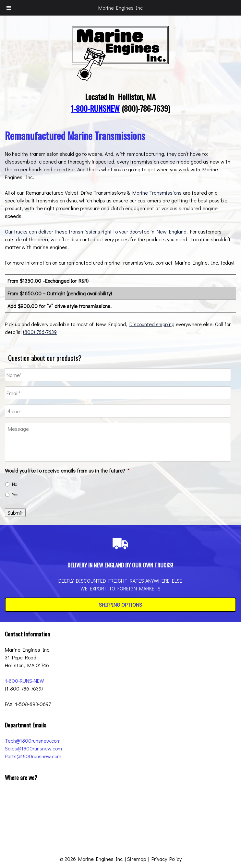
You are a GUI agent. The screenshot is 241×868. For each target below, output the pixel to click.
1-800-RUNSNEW (95, 108)
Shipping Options (120, 605)
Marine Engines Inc (120, 8)
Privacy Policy (167, 859)
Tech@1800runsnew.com (33, 741)
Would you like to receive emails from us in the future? (67, 471)
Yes (15, 494)
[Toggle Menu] (9, 8)
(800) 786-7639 (40, 332)
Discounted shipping (152, 324)
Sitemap (137, 859)
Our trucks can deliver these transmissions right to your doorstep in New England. (96, 231)
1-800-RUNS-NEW (24, 681)
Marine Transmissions (157, 193)
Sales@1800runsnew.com (33, 748)
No (15, 484)
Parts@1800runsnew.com (33, 756)
